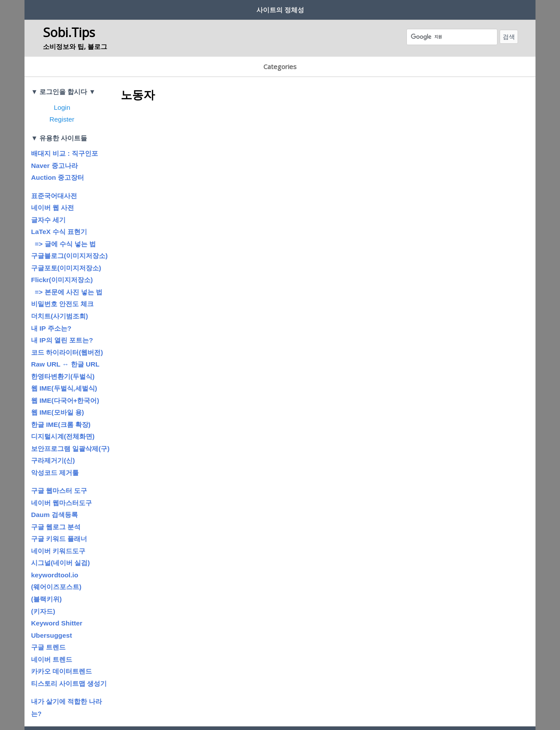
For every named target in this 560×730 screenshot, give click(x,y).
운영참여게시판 (183, 711)
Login (62, 84)
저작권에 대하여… (253, 8)
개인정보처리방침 (265, 711)
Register (62, 96)
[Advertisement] (280, 152)
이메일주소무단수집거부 (327, 711)
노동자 (138, 72)
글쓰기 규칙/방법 (186, 8)
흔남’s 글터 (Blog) (364, 8)
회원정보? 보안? (122, 8)
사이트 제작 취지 (57, 8)
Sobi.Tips (69, 29)
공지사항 (309, 8)
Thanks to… (382, 711)
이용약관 (222, 711)
